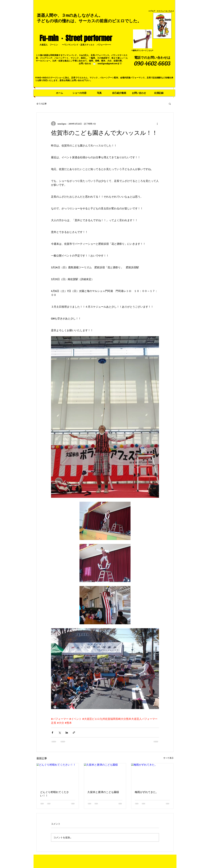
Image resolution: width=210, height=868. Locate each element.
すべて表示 (168, 758)
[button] (170, 104)
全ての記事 (42, 104)
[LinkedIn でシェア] (67, 733)
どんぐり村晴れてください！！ (55, 794)
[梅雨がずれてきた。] (152, 775)
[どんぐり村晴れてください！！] (58, 775)
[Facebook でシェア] (52, 733)
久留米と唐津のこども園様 (103, 792)
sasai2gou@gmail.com (108, 63)
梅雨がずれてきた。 (147, 792)
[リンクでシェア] (74, 733)
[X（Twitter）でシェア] (60, 733)
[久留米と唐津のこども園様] (105, 775)
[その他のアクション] (157, 124)
